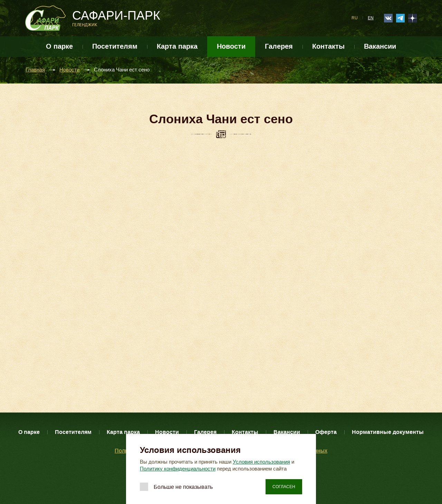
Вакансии (380, 46)
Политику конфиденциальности (178, 469)
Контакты (328, 46)
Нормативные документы (388, 432)
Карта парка (177, 46)
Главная (35, 70)
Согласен (284, 487)
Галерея (279, 46)
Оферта (326, 432)
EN (371, 18)
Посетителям (115, 46)
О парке (59, 46)
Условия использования (261, 462)
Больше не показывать (183, 487)
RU (355, 18)
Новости (231, 46)
